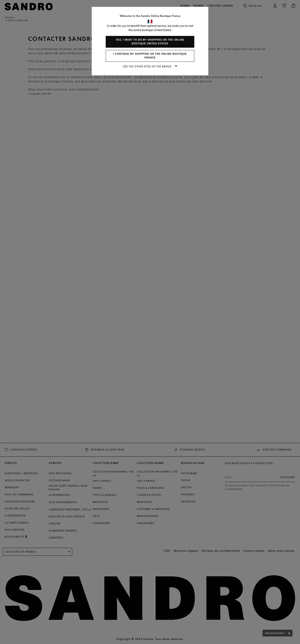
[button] (290, 633)
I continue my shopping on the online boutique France (150, 56)
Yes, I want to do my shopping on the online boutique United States (150, 42)
